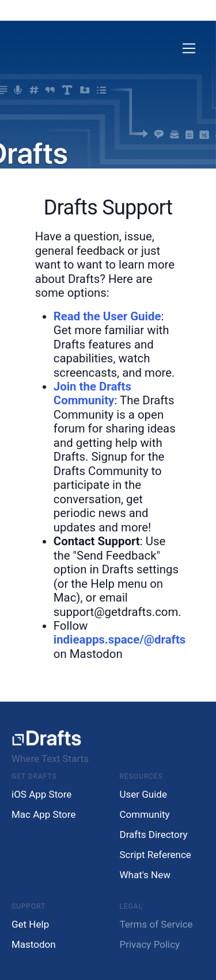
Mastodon (34, 944)
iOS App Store (41, 794)
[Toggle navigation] (189, 49)
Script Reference (156, 855)
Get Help (30, 924)
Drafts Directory (154, 834)
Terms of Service (156, 924)
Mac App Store (43, 814)
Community (145, 814)
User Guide (143, 794)
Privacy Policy (150, 944)
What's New (145, 875)
